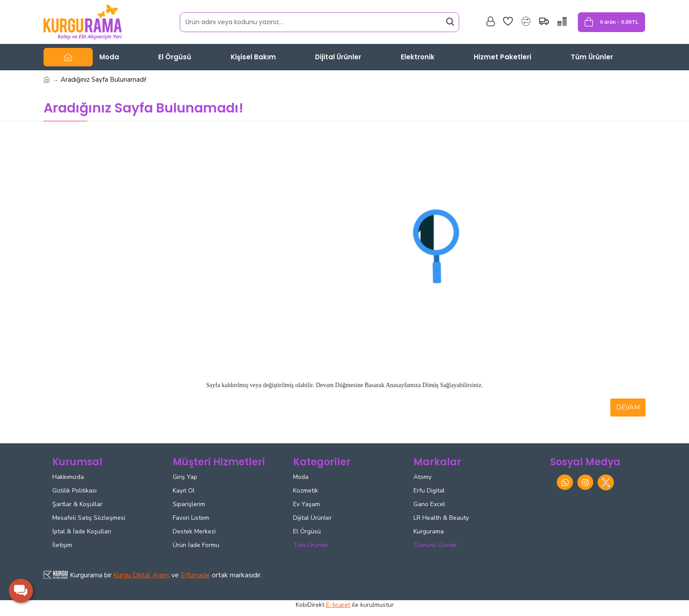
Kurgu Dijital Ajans (141, 575)
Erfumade (195, 575)
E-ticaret (338, 605)
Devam (628, 407)
